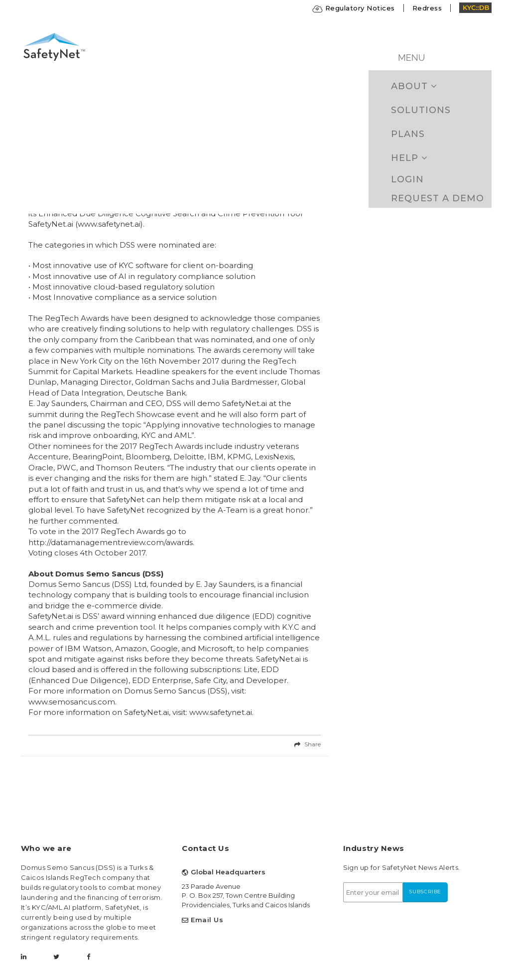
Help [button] (409, 158)
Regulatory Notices (354, 8)
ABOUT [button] (414, 86)
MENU (411, 58)
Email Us (207, 920)
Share (313, 744)
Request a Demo (438, 198)
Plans (408, 134)
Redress (427, 8)
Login (407, 179)
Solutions (421, 110)
